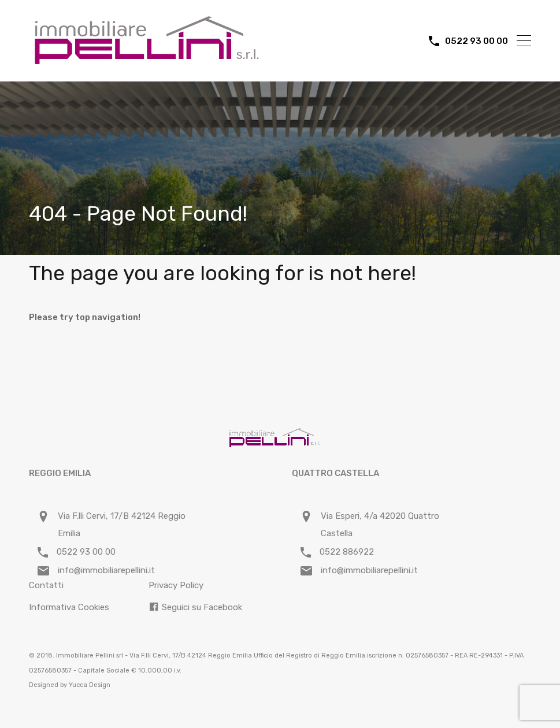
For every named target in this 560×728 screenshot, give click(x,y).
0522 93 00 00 (476, 41)
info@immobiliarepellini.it (106, 570)
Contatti (46, 585)
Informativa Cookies (69, 607)
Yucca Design (90, 685)
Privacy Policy (176, 585)
